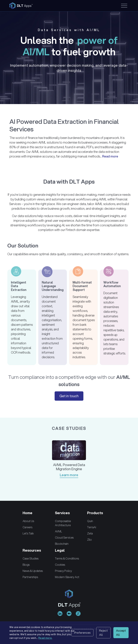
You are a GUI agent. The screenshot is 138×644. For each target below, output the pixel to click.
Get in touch (69, 396)
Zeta (90, 533)
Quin (90, 521)
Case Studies (31, 558)
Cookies (60, 565)
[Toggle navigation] (124, 6)
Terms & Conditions (67, 558)
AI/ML (58, 531)
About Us (28, 521)
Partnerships (30, 577)
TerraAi (92, 527)
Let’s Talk (28, 533)
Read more (110, 156)
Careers (27, 527)
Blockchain (62, 544)
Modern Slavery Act (67, 577)
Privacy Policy (63, 571)
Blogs (26, 565)
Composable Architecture (63, 523)
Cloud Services (64, 537)
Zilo (89, 540)
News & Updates (33, 571)
